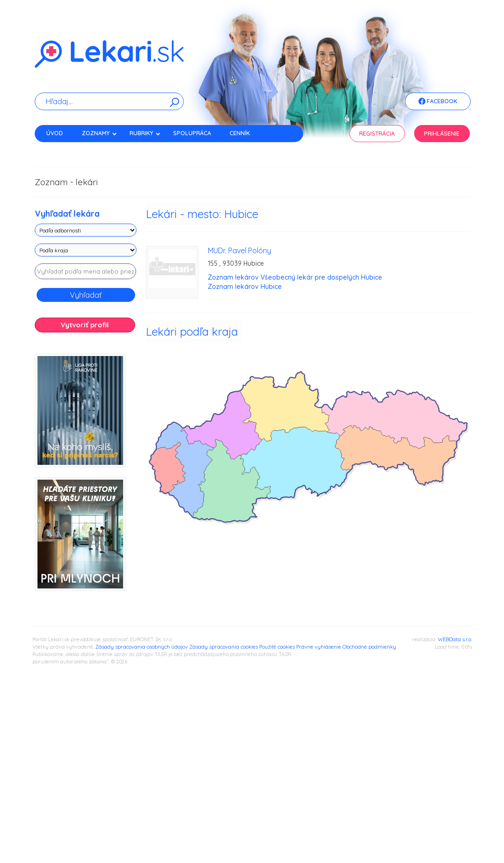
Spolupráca (192, 133)
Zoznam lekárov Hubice (245, 287)
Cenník (240, 133)
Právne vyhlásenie (319, 647)
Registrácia (377, 134)
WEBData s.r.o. (455, 639)
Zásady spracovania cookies (224, 647)
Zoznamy (100, 133)
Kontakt (59, 149)
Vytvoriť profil (85, 325)
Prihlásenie (442, 134)
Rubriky (145, 133)
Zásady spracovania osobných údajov (142, 647)
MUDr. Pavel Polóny (240, 250)
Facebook (438, 102)
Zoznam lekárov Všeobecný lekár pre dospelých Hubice (295, 277)
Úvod (55, 133)
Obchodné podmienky (369, 647)
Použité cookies (277, 647)
